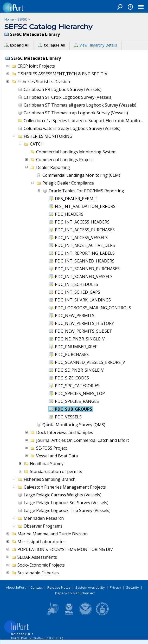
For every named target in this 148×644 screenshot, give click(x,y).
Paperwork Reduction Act (75, 593)
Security (133, 587)
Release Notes (59, 587)
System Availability (90, 587)
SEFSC (22, 19)
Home (9, 19)
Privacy (115, 587)
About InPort (16, 587)
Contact (36, 587)
